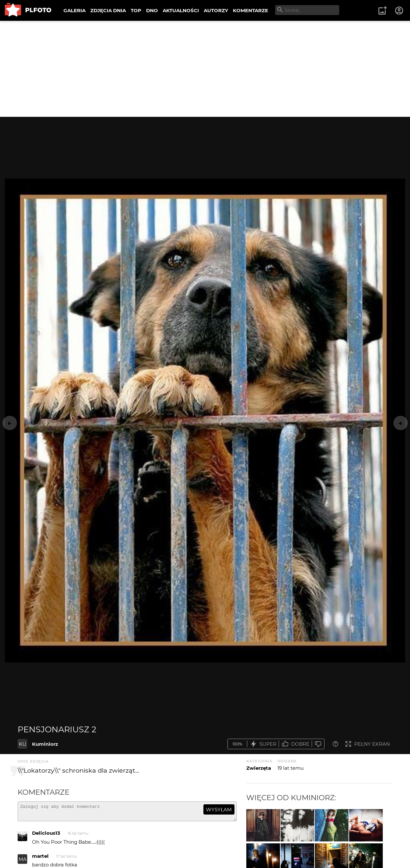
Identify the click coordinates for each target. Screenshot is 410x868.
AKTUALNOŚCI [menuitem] (181, 10)
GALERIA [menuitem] (74, 10)
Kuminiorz (45, 744)
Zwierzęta (259, 768)
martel (40, 859)
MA (23, 862)
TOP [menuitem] (136, 10)
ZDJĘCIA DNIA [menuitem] (108, 10)
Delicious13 (46, 836)
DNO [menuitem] (152, 10)
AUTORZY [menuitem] (216, 10)
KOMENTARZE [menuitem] (250, 10)
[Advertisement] (205, 69)
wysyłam (219, 810)
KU (23, 744)
